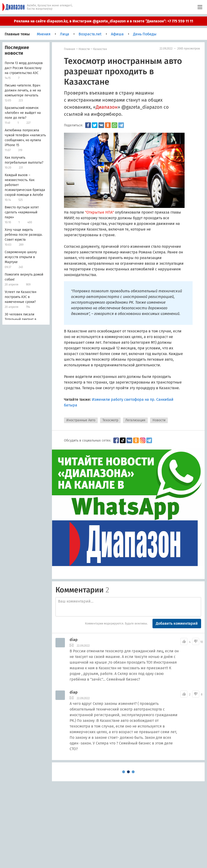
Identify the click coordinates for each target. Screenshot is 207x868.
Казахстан (100, 49)
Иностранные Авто (81, 420)
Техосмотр (110, 420)
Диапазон (107, 107)
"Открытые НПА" (100, 212)
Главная (70, 49)
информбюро (106, 114)
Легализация (135, 420)
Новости (84, 49)
